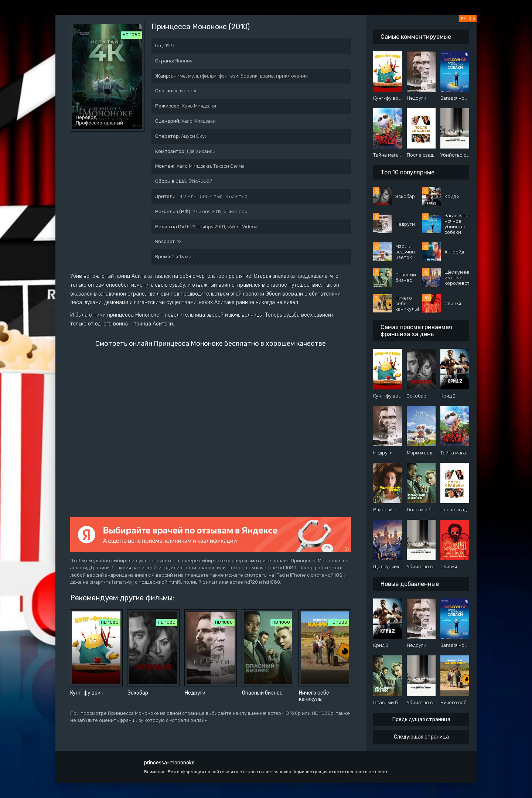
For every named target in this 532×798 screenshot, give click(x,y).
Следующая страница (421, 737)
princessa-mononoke (169, 763)
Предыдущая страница (421, 719)
